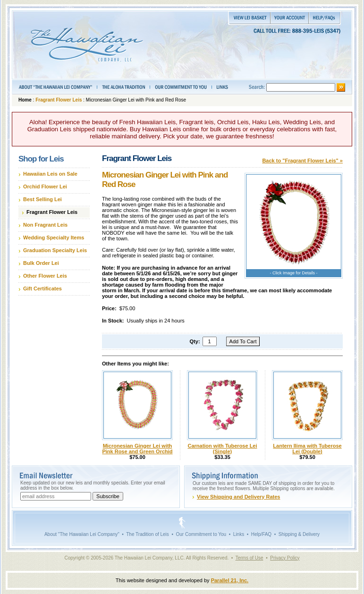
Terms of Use (250, 558)
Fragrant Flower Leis (59, 100)
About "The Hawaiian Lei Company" (82, 534)
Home (25, 100)
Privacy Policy (285, 558)
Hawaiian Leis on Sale (50, 174)
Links (239, 534)
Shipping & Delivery (299, 534)
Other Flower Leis (45, 276)
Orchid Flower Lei (45, 187)
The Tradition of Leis (148, 534)
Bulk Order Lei (41, 263)
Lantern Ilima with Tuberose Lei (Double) (307, 449)
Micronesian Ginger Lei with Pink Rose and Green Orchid (137, 449)
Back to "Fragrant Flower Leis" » (302, 161)
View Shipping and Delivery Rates (238, 497)
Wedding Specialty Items (54, 238)
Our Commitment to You (201, 534)
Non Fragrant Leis (45, 225)
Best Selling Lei (42, 199)
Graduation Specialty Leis (55, 250)
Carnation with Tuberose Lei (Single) (222, 449)
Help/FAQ (261, 534)
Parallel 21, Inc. (230, 580)
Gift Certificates (42, 289)
